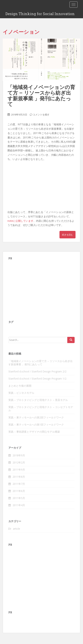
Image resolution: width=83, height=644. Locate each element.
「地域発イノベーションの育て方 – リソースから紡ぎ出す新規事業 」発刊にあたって (41, 95)
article (17, 529)
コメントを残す (41, 115)
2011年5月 (19, 498)
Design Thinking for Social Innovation (40, 14)
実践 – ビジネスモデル (21, 393)
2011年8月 (19, 477)
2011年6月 (19, 491)
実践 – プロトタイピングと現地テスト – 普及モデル (38, 400)
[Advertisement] (36, 287)
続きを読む (67, 235)
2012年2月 (19, 462)
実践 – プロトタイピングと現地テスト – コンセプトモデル (41, 409)
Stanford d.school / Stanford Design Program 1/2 (37, 379)
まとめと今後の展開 (20, 386)
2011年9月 (19, 470)
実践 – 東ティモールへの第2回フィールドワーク (36, 417)
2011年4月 (19, 505)
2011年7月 (19, 484)
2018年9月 (19, 455)
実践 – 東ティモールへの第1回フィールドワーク (36, 425)
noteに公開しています (20, 221)
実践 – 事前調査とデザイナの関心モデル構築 (34, 432)
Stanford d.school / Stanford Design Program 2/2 (37, 371)
